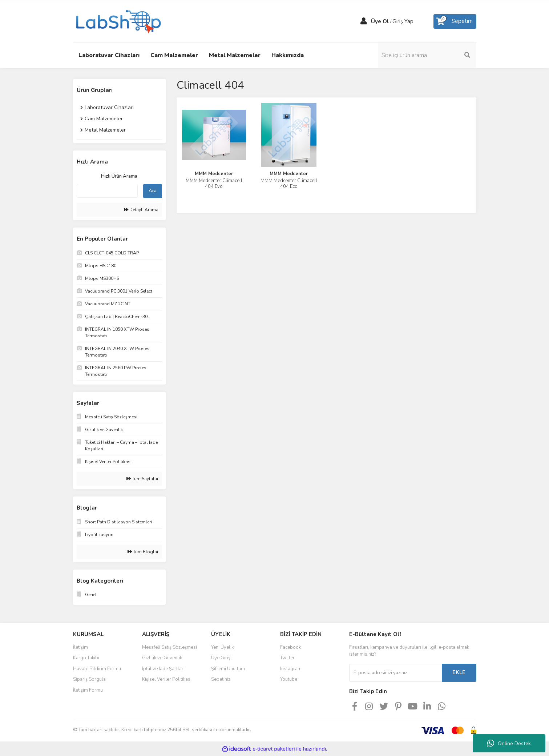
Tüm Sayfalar (142, 479)
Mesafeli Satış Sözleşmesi (169, 647)
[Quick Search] (107, 191)
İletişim (80, 647)
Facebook (290, 647)
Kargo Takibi (86, 658)
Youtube (289, 679)
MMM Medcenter (214, 174)
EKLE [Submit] (459, 672)
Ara (153, 191)
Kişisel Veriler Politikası (167, 679)
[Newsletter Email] (395, 673)
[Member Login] (364, 21)
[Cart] (455, 21)
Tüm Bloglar (143, 552)
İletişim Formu (88, 690)
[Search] (427, 55)
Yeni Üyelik (222, 647)
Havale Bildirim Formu (97, 669)
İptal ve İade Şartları (163, 669)
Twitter (287, 658)
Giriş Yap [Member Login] (403, 21)
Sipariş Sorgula (89, 679)
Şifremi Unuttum (228, 669)
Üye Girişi (221, 658)
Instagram (291, 669)
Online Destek (509, 743)
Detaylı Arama (141, 210)
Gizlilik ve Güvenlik (162, 658)
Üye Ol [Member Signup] (380, 21)
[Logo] (118, 21)
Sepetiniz (221, 679)
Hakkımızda (288, 55)
